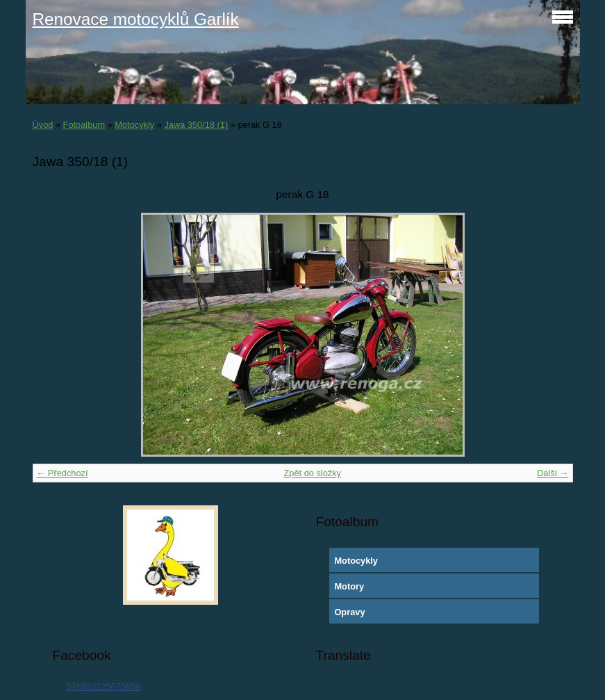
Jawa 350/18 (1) (196, 125)
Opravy (349, 612)
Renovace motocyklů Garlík (136, 19)
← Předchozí (63, 473)
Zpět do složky (312, 473)
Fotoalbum (84, 125)
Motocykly (134, 125)
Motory (349, 586)
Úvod (43, 125)
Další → (553, 473)
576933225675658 (103, 686)
